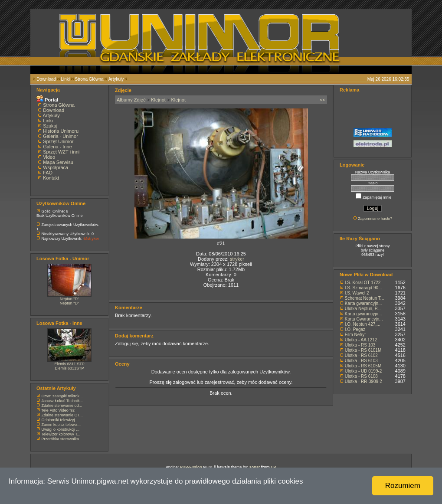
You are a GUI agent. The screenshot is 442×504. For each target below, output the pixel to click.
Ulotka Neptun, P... (363, 309)
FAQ (48, 173)
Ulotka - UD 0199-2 (363, 371)
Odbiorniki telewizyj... (60, 420)
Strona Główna (89, 79)
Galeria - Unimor (61, 136)
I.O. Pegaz (355, 329)
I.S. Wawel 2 (357, 293)
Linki (65, 79)
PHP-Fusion (191, 467)
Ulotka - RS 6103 (361, 361)
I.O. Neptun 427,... (363, 324)
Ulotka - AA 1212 (361, 340)
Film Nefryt (355, 335)
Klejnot (158, 100)
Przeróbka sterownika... (62, 439)
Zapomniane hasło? (375, 219)
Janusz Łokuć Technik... (62, 401)
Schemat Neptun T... (364, 298)
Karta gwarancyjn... (363, 303)
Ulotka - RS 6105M (363, 366)
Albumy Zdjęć (131, 100)
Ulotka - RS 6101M (363, 350)
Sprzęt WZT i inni (61, 152)
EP (273, 467)
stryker (237, 259)
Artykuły (116, 79)
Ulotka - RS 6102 (361, 355)
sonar (255, 467)
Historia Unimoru (61, 131)
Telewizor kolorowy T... (61, 434)
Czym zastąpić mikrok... (62, 396)
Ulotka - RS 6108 (361, 376)
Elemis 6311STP (69, 368)
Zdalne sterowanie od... (62, 406)
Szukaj (50, 126)
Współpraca (56, 167)
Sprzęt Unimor (58, 141)
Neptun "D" (69, 299)
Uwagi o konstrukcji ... (61, 429)
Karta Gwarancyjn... (364, 319)
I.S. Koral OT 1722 (363, 283)
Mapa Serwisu (58, 162)
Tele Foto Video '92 (58, 410)
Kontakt (51, 178)
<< (322, 100)
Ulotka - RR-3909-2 (363, 381)
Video (49, 157)
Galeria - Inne (57, 147)
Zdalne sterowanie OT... (62, 415)
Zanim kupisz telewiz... (61, 425)
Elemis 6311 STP (69, 364)
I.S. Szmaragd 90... (363, 288)
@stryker (91, 239)
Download (46, 79)
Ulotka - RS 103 (360, 345)
